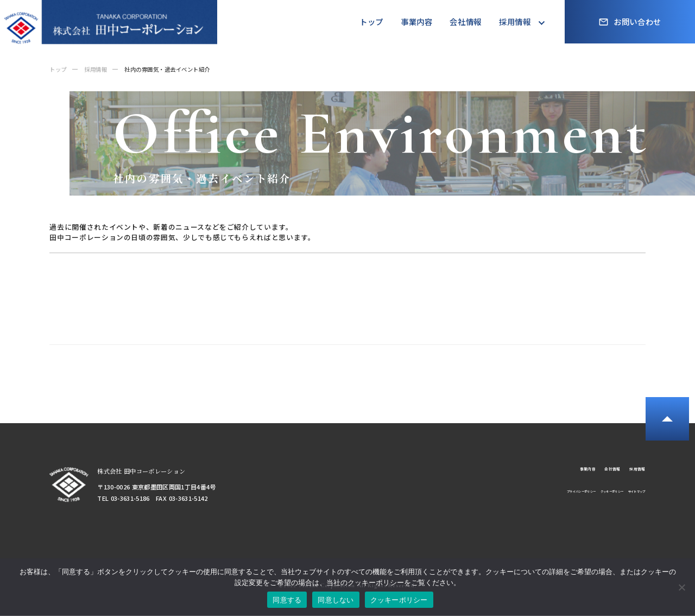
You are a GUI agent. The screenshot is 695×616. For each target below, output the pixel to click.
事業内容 (417, 21)
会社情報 (466, 21)
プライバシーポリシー (518, 498)
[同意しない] (681, 587)
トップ (371, 21)
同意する (287, 600)
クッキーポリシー (579, 498)
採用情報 (515, 21)
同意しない (336, 600)
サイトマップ (628, 498)
